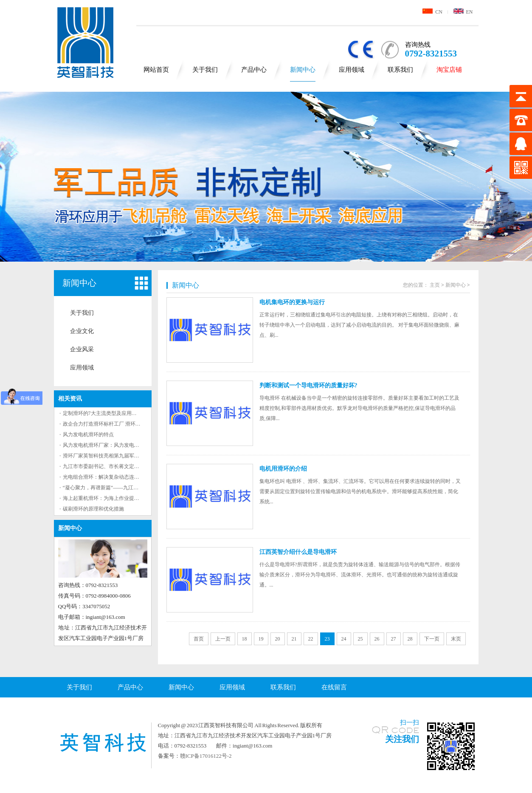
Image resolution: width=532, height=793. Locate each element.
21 (294, 639)
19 (261, 639)
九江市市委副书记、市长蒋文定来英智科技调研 (116, 466)
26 (377, 639)
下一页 (432, 639)
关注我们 (402, 739)
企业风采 (82, 349)
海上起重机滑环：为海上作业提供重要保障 (111, 498)
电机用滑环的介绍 (283, 469)
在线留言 (334, 687)
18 (245, 639)
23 (327, 639)
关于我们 (205, 70)
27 (394, 639)
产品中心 (254, 70)
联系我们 (400, 70)
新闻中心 (303, 70)
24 (344, 639)
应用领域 (352, 70)
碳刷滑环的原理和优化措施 (93, 509)
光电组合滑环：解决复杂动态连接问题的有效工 (116, 477)
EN (463, 12)
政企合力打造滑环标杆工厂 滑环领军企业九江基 (117, 424)
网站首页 (156, 70)
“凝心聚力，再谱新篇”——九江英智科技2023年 (116, 488)
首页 (199, 639)
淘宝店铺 (449, 70)
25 (360, 639)
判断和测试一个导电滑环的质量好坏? (308, 385)
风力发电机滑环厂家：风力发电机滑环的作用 (114, 445)
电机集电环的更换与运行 (292, 302)
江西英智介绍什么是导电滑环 (298, 552)
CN (432, 12)
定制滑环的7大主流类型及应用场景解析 (107, 413)
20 (278, 639)
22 (311, 639)
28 (410, 639)
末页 (456, 639)
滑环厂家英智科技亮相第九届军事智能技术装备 (116, 456)
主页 (435, 285)
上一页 (223, 639)
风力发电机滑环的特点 (88, 435)
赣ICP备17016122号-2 (206, 756)
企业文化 (82, 331)
